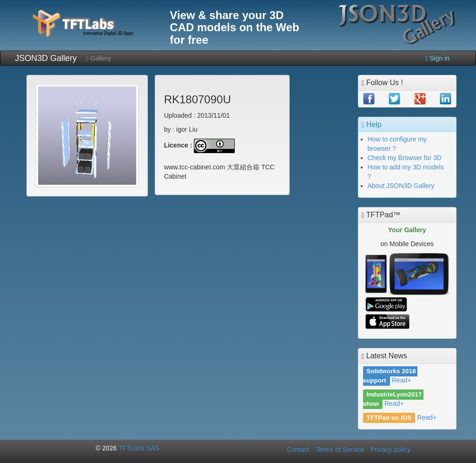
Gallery (98, 58)
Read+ (402, 380)
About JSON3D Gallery (401, 186)
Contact (298, 450)
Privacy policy (390, 450)
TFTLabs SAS (139, 448)
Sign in (437, 58)
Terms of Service (340, 450)
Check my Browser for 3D (405, 158)
